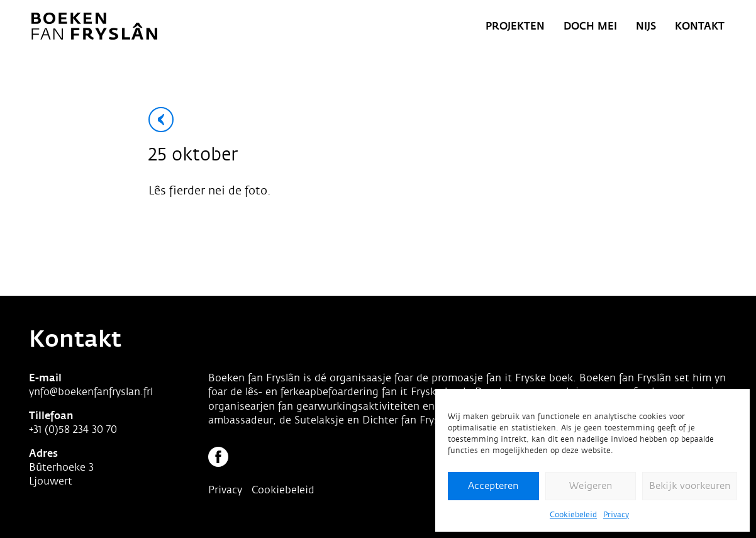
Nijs (646, 26)
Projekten (515, 26)
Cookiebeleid (573, 515)
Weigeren (591, 486)
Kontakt (700, 26)
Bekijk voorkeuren (690, 486)
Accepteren (493, 486)
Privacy (616, 515)
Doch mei (590, 26)
